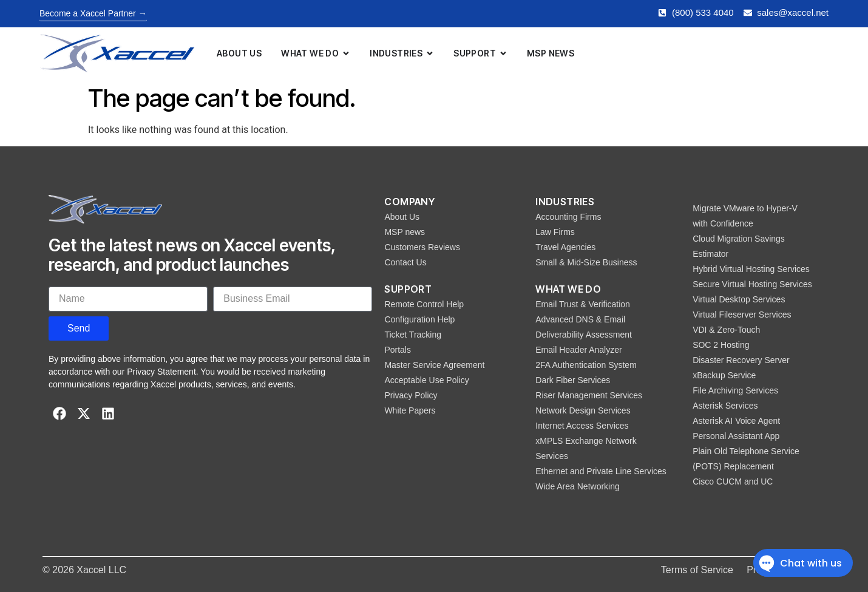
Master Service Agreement (434, 365)
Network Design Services (583, 410)
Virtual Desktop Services (739, 299)
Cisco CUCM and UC (733, 481)
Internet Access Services (582, 426)
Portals (398, 350)
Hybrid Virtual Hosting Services (751, 269)
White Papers (410, 410)
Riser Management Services (589, 395)
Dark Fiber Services (573, 380)
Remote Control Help (424, 304)
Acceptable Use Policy (426, 380)
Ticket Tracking (413, 335)
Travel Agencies (565, 247)
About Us (402, 217)
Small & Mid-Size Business (586, 262)
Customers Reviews (422, 247)
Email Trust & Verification (583, 304)
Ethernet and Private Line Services (601, 471)
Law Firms (555, 232)
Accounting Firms (568, 217)
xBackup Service (724, 375)
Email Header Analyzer (578, 350)
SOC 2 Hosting (721, 345)
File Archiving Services (735, 390)
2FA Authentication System (586, 365)
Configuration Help (419, 319)
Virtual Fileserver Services (742, 315)
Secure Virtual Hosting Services (752, 284)
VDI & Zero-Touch (726, 330)
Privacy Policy (411, 395)
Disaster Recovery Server (741, 360)
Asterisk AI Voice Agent (736, 421)
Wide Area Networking (578, 486)
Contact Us (405, 262)
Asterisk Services (725, 406)
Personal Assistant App (736, 436)
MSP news (405, 232)
